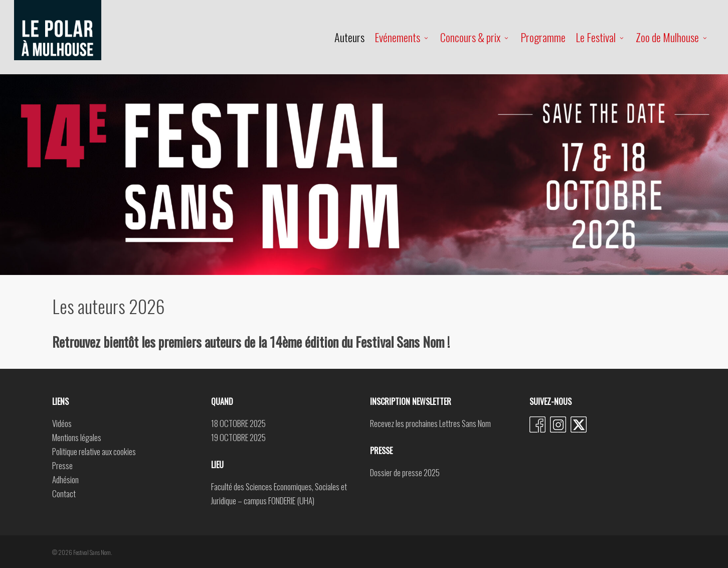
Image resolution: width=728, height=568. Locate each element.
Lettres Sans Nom (465, 423)
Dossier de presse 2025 (405, 472)
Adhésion (65, 479)
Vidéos (62, 423)
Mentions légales (77, 437)
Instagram (558, 424)
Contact (64, 493)
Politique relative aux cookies (94, 451)
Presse (62, 465)
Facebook (537, 424)
